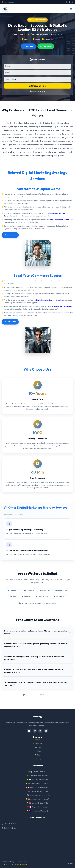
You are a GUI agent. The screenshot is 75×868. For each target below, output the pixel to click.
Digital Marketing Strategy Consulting (50, 300)
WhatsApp (46, 46)
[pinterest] (35, 731)
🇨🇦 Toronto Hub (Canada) (38, 807)
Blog (37, 755)
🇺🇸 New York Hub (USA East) (37, 799)
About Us (37, 743)
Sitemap (38, 759)
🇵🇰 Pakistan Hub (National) (37, 776)
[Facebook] (29, 731)
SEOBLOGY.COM (21, 865)
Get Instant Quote (38, 86)
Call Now (28, 46)
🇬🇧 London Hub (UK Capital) (38, 791)
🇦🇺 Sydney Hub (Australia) (38, 811)
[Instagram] (40, 731)
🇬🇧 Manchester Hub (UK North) (37, 795)
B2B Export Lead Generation (60, 220)
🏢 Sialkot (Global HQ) (37, 772)
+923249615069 (10, 824)
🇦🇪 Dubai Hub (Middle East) (37, 779)
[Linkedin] (46, 731)
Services (37, 747)
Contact (37, 751)
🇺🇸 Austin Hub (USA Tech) (37, 803)
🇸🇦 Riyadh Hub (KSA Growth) (38, 783)
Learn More (10, 235)
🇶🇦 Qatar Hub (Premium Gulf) (38, 787)
